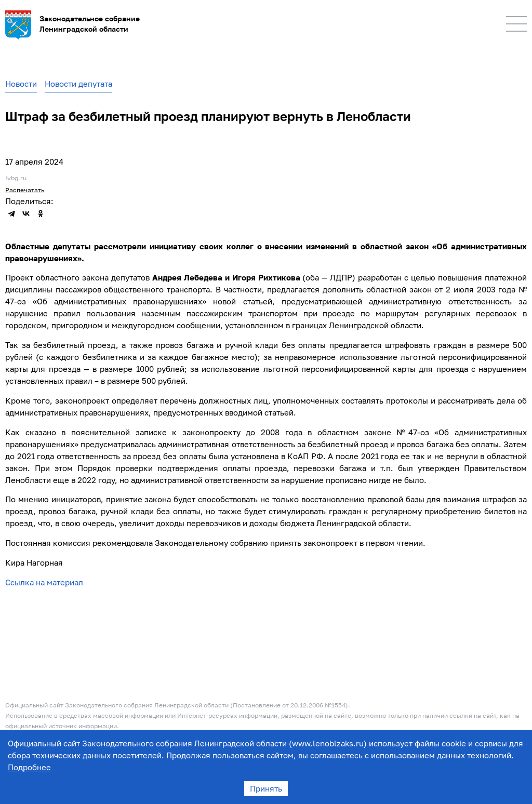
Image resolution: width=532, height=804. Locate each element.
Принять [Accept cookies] (266, 788)
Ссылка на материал (44, 582)
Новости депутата (78, 84)
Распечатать (25, 190)
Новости (21, 84)
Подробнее (29, 767)
